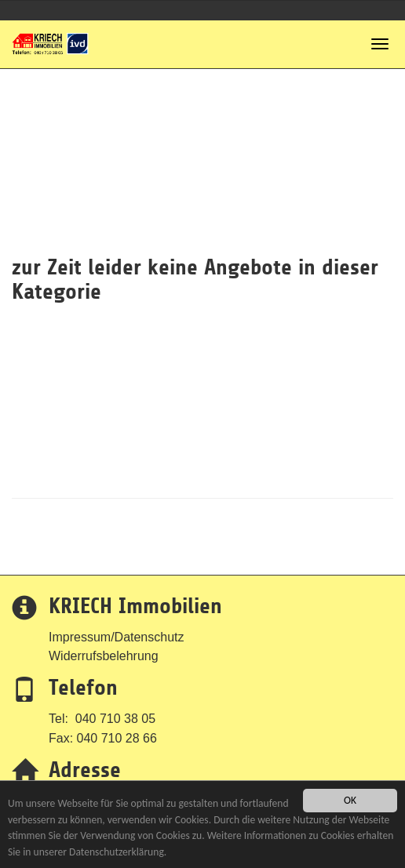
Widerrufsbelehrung (104, 656)
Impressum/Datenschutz (117, 637)
